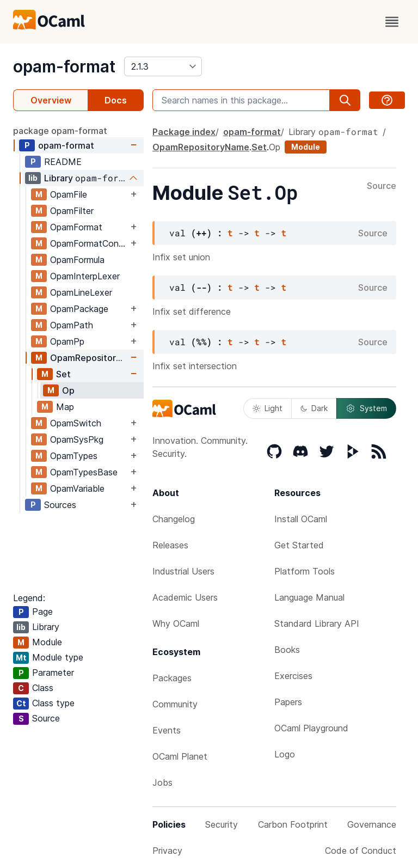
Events (167, 730)
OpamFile (69, 194)
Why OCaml (176, 624)
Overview (51, 100)
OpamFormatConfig (89, 243)
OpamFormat (76, 227)
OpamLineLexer (81, 292)
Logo (285, 754)
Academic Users (185, 597)
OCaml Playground (311, 728)
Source (382, 186)
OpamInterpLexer (85, 276)
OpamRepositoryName (89, 358)
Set (63, 374)
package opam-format (60, 131)
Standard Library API (317, 624)
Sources (60, 505)
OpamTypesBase (84, 472)
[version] (163, 66)
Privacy (167, 851)
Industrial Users (183, 571)
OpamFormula (77, 260)
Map (65, 407)
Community (175, 704)
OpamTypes (74, 456)
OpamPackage (79, 309)
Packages (172, 678)
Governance (372, 824)
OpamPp (67, 341)
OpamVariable (77, 488)
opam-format (64, 66)
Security (222, 824)
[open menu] (392, 22)
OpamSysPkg (77, 439)
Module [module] (306, 147)
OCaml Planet (180, 756)
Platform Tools (305, 571)
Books (287, 650)
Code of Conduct (361, 851)
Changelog (174, 519)
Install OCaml (301, 519)
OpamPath (72, 325)
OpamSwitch (76, 423)
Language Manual (309, 597)
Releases (170, 545)
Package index (184, 132)
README (63, 162)
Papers (288, 702)
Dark (314, 408)
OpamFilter (72, 211)
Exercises (293, 676)
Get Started (299, 545)
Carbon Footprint (293, 824)
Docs (116, 100)
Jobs (162, 783)
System (366, 408)
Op (68, 390)
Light (268, 408)
